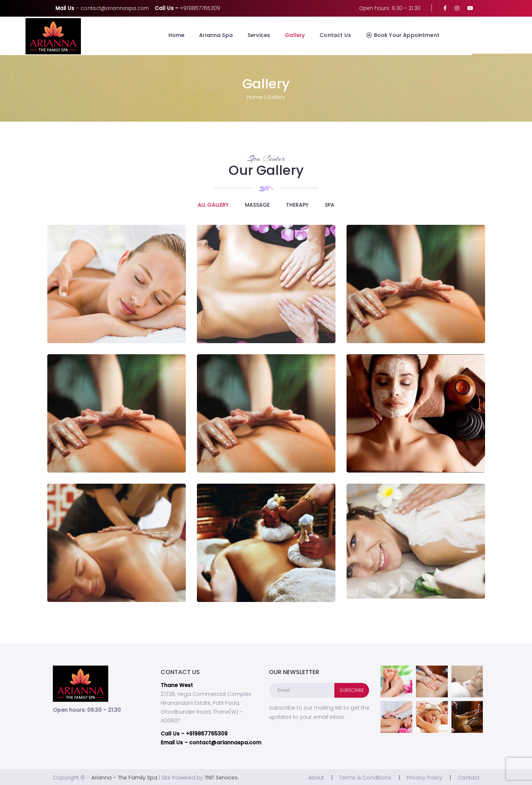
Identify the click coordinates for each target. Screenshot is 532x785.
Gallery (325, 35)
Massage (257, 203)
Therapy (297, 203)
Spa (330, 203)
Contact (469, 776)
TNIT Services (221, 776)
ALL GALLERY (213, 203)
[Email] (302, 689)
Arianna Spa (246, 35)
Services (289, 35)
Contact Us (365, 35)
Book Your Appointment (432, 35)
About (316, 776)
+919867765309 (200, 8)
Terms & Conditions (365, 776)
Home (207, 35)
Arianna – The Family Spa (124, 776)
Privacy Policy (424, 776)
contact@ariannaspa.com (115, 8)
